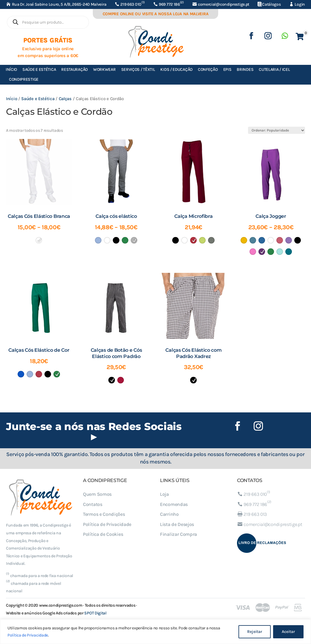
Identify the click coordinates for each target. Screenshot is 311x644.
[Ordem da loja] (277, 130)
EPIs (227, 69)
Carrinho (169, 514)
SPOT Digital (95, 613)
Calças (65, 99)
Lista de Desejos (177, 524)
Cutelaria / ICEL (274, 69)
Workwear (104, 69)
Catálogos (271, 4)
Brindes (245, 69)
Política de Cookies (103, 534)
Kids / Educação (176, 69)
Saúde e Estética (39, 69)
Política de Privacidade (28, 635)
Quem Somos (97, 494)
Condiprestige (24, 79)
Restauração (74, 69)
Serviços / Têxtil (138, 69)
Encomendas (174, 504)
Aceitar (288, 632)
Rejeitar (255, 632)
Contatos (93, 504)
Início (11, 69)
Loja (164, 494)
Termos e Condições (104, 514)
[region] (155, 632)
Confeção (208, 69)
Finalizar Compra (178, 534)
